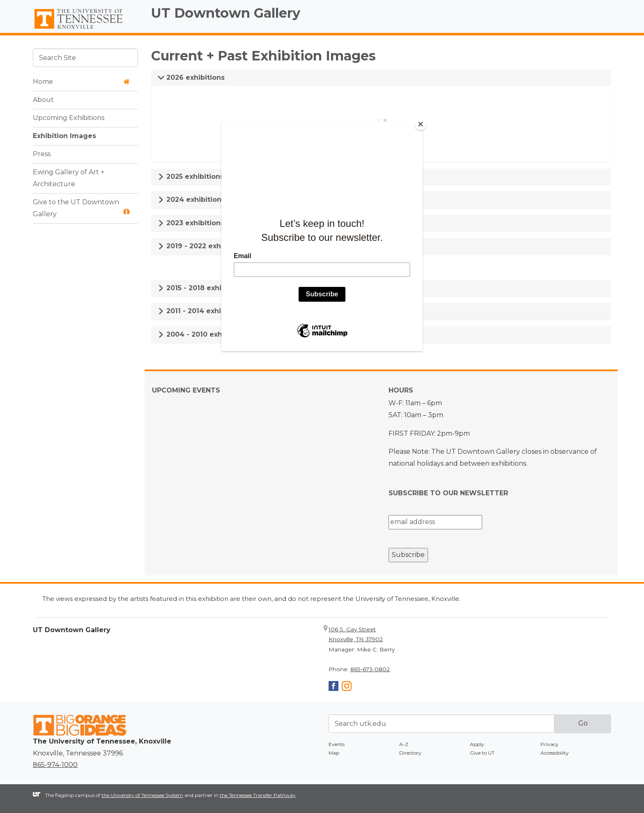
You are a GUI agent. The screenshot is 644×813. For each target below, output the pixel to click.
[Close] (421, 124)
